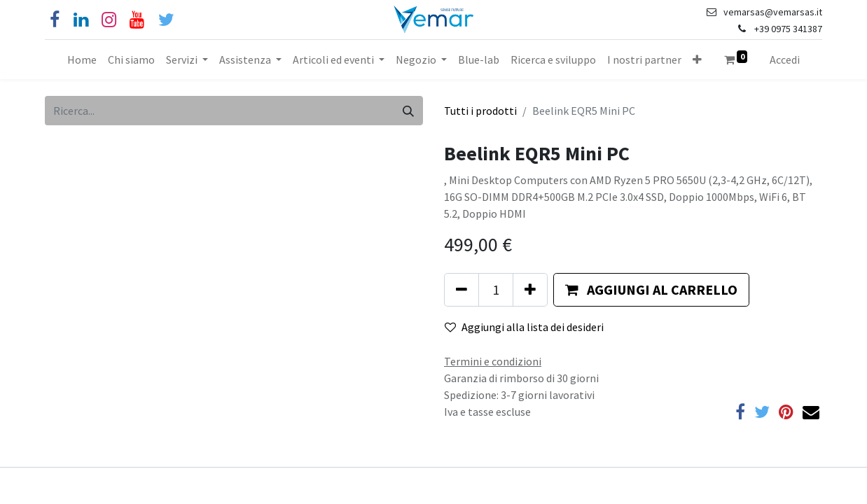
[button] (697, 59)
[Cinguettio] (166, 20)
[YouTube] (137, 20)
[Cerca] (408, 111)
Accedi (785, 59)
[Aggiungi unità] (530, 290)
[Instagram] (109, 20)
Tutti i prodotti (480, 111)
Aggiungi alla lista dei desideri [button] (524, 327)
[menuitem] (82, 59)
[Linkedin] (81, 20)
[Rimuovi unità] (462, 290)
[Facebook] (55, 20)
